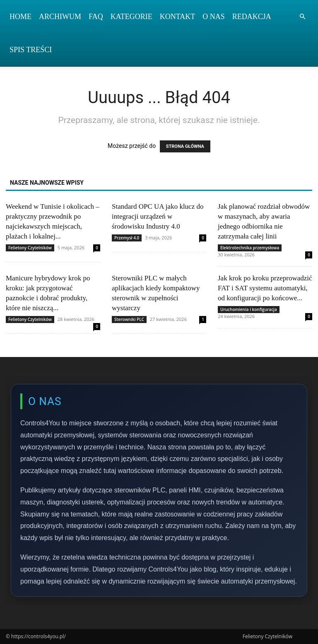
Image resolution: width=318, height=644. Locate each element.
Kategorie (131, 17)
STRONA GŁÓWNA (185, 146)
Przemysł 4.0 (127, 238)
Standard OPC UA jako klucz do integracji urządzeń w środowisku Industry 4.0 (158, 216)
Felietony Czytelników (30, 248)
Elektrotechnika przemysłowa (250, 248)
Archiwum (60, 17)
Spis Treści (31, 50)
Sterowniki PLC (129, 319)
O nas (214, 17)
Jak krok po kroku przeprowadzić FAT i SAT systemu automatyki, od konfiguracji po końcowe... (265, 288)
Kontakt (178, 17)
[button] (302, 17)
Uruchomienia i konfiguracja (249, 309)
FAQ (96, 17)
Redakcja (252, 17)
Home (20, 17)
